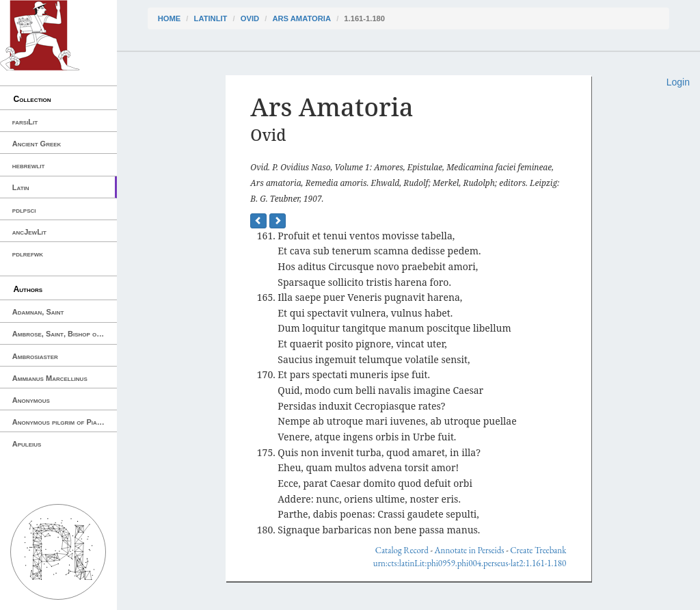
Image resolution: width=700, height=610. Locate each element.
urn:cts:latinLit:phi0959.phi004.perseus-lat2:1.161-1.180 (470, 563)
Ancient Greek (37, 144)
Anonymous (31, 400)
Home (170, 18)
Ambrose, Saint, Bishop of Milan (65, 334)
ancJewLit (29, 232)
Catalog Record (402, 550)
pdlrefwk (28, 254)
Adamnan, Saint (38, 312)
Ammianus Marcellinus (50, 378)
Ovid (250, 18)
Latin (21, 187)
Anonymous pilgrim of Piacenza (64, 422)
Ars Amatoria (301, 18)
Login (678, 82)
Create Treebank (538, 550)
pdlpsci (24, 210)
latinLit (211, 18)
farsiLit (25, 122)
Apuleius (27, 444)
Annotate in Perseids (470, 550)
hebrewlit (29, 165)
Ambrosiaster (35, 356)
